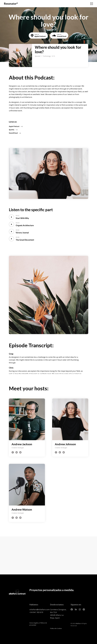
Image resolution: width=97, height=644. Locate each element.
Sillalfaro (78, 623)
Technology (47, 56)
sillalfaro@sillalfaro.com (40, 609)
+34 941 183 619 (36, 612)
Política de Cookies (56, 628)
